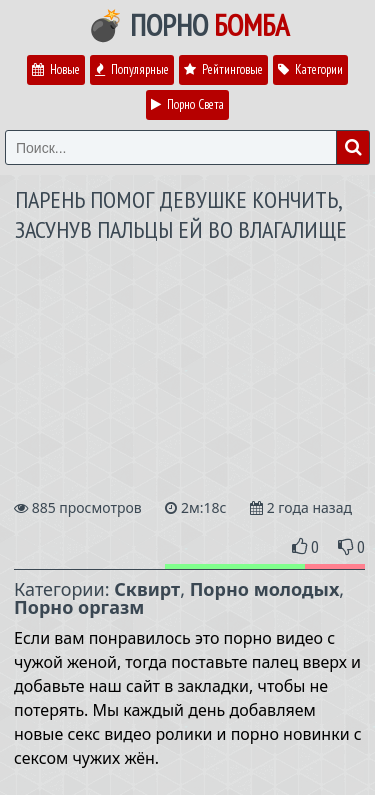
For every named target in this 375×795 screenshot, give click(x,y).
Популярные (132, 69)
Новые (56, 69)
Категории (310, 69)
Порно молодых (265, 589)
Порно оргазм (79, 607)
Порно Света (187, 104)
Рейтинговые (223, 69)
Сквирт (147, 589)
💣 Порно (188, 25)
